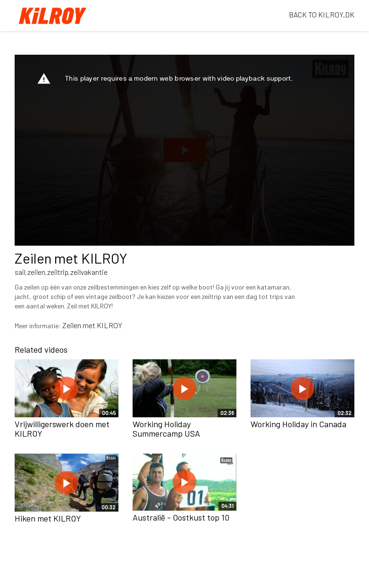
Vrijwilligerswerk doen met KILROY (62, 429)
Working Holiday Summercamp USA (166, 429)
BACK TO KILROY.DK (322, 14)
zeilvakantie (89, 272)
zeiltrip (58, 272)
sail (20, 272)
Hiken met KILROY (48, 518)
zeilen (36, 272)
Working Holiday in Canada (298, 424)
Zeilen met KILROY (92, 325)
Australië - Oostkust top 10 (181, 517)
